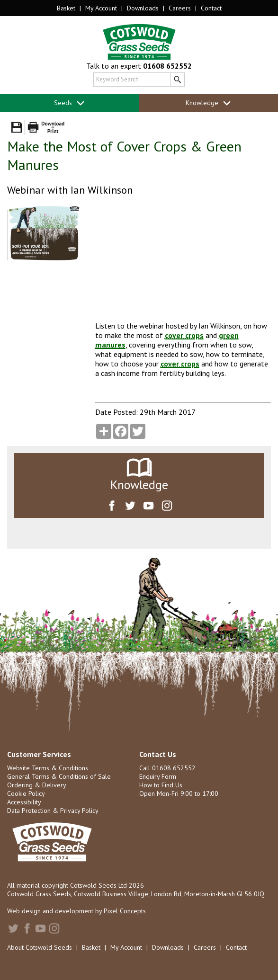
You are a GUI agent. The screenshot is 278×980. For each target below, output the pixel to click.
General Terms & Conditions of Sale (59, 776)
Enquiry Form (158, 776)
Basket (66, 8)
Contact (211, 8)
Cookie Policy (26, 793)
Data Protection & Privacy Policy (53, 811)
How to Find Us (161, 785)
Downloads (143, 8)
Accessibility (24, 802)
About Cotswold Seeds (40, 947)
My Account (101, 8)
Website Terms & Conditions (48, 768)
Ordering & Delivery (37, 785)
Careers (180, 8)
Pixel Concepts (125, 911)
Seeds (69, 103)
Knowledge (208, 103)
